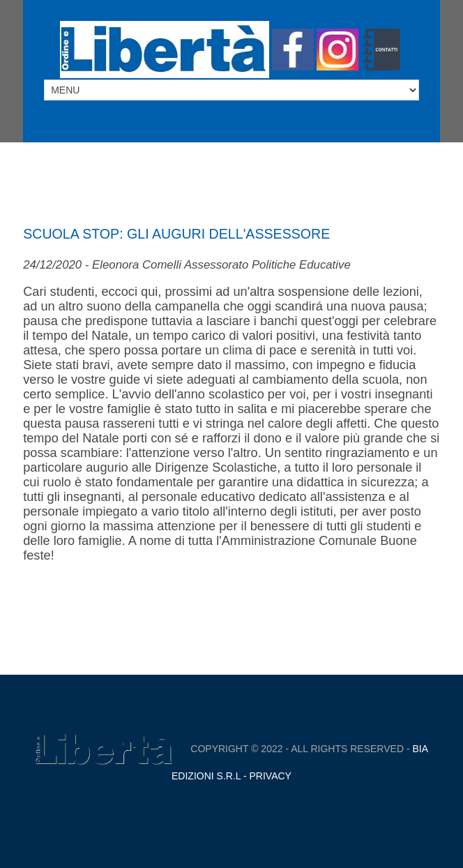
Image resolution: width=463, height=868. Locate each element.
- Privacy (266, 776)
